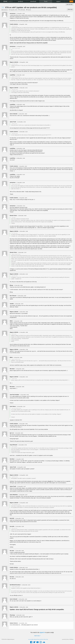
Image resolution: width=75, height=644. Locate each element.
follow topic (70, 9)
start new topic (70, 4)
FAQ (3, 7)
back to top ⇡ (37, 636)
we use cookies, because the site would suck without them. (38, 639)
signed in (42, 632)
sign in (71, 1)
